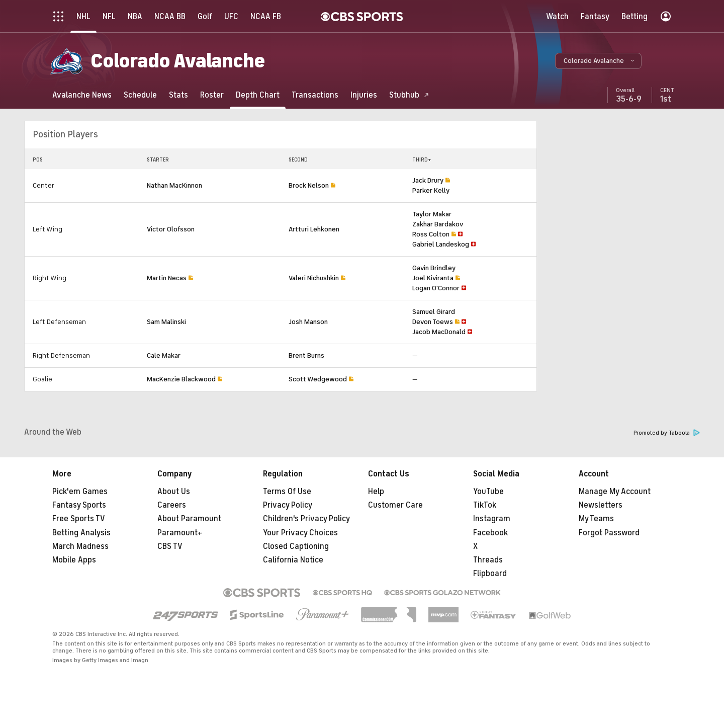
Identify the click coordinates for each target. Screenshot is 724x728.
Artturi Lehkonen (314, 229)
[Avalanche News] (82, 95)
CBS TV (170, 546)
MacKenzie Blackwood (181, 379)
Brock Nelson (309, 185)
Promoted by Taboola (667, 433)
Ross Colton (431, 234)
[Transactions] (315, 95)
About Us (174, 492)
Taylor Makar (432, 214)
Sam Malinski (166, 322)
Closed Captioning (296, 546)
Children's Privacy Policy (306, 519)
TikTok (485, 505)
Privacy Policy (288, 505)
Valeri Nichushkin (314, 278)
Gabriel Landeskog (441, 244)
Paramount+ (180, 533)
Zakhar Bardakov (438, 224)
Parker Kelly (431, 190)
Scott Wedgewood (318, 379)
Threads (488, 560)
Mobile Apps (74, 560)
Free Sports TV (79, 519)
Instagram (492, 519)
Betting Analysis (81, 533)
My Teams (596, 519)
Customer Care (395, 505)
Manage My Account (615, 492)
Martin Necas (167, 278)
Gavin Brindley (434, 268)
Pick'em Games (80, 492)
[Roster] (212, 95)
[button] (598, 61)
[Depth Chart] (258, 95)
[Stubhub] (409, 95)
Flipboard (490, 574)
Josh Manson (308, 322)
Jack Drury (428, 180)
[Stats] (178, 95)
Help (376, 492)
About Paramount (189, 519)
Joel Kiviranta (433, 278)
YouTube (488, 492)
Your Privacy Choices (300, 533)
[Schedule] (140, 95)
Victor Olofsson (171, 229)
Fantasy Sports (79, 505)
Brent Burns (306, 355)
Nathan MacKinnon (174, 185)
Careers (172, 505)
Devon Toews (433, 322)
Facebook (490, 533)
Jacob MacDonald (439, 332)
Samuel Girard (434, 312)
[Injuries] (364, 95)
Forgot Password (609, 533)
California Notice (293, 560)
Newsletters (601, 505)
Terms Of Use (287, 492)
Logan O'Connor (436, 288)
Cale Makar (164, 355)
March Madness (80, 546)
